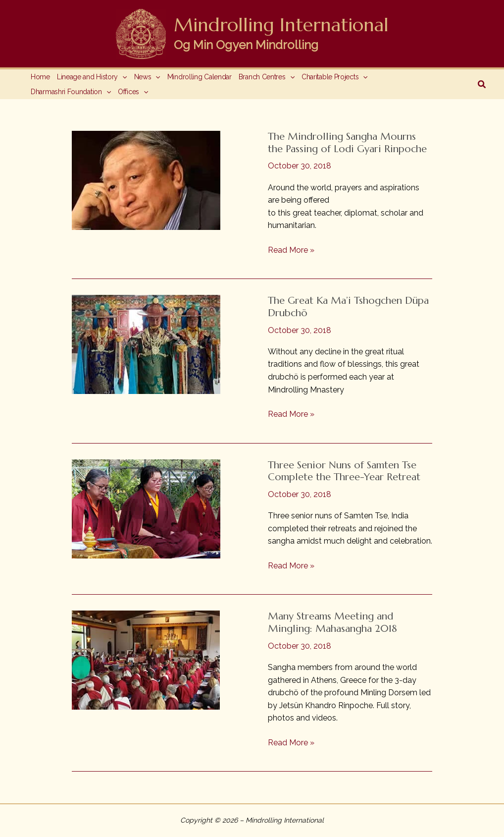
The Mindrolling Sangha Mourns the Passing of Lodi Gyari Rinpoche (347, 143)
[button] (482, 84)
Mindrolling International (281, 25)
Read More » (291, 250)
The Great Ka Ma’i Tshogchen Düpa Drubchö (348, 307)
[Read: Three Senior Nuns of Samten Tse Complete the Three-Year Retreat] (146, 508)
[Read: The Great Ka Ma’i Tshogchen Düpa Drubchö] (146, 344)
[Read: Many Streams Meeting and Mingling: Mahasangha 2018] (146, 660)
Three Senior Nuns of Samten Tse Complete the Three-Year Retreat (344, 471)
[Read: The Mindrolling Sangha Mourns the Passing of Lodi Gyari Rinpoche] (146, 180)
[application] (122, 77)
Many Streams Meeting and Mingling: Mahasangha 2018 (332, 622)
